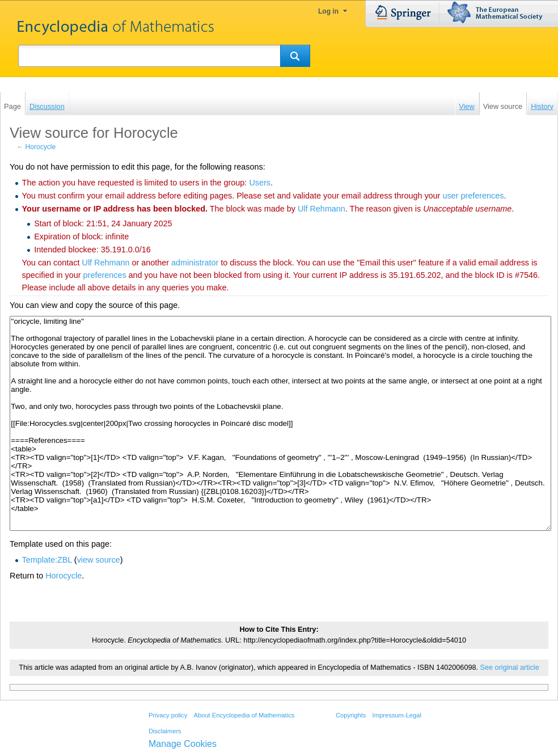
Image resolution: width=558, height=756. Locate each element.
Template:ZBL (47, 560)
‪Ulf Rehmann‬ (322, 209)
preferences (105, 275)
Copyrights (351, 715)
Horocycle (41, 147)
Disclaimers (165, 731)
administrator (195, 263)
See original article (510, 668)
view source (99, 560)
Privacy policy (168, 715)
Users (260, 183)
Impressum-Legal (397, 715)
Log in (328, 11)
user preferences (473, 196)
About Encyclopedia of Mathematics (244, 715)
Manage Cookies (183, 744)
